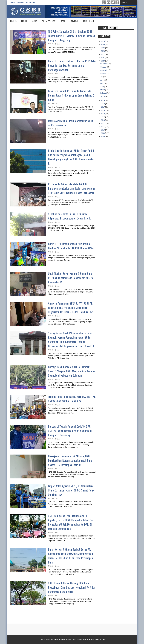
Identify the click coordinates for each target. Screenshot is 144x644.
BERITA (34, 21)
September (105, 70)
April (102, 87)
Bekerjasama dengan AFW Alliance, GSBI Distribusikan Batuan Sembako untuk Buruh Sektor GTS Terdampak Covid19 (71, 460)
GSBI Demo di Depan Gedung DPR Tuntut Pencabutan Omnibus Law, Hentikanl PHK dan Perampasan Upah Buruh (72, 587)
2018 (103, 104)
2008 (103, 136)
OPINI (63, 21)
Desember (104, 64)
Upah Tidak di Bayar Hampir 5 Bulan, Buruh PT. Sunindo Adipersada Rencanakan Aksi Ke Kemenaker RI (71, 278)
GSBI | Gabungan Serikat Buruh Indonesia (63, 639)
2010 (103, 130)
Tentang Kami (30, 2)
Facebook (117, 2)
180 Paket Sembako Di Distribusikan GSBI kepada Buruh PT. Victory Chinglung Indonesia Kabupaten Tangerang (72, 36)
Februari (104, 93)
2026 (103, 41)
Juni (102, 80)
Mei (102, 83)
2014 (103, 117)
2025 (103, 44)
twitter (113, 2)
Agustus (104, 73)
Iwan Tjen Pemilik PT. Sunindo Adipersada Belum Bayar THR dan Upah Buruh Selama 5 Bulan (71, 95)
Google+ (104, 2)
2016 (103, 110)
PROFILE (24, 21)
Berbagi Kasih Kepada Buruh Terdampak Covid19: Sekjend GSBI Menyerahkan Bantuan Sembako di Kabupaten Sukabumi (71, 371)
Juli (102, 77)
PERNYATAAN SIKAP (49, 21)
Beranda (12, 2)
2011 (103, 127)
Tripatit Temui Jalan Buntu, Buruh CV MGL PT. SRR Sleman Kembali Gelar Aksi (72, 399)
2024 (103, 48)
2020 (103, 61)
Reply (52, 44)
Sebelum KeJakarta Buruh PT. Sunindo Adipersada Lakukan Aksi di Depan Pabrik (69, 216)
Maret (103, 90)
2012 (103, 123)
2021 (103, 58)
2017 (103, 107)
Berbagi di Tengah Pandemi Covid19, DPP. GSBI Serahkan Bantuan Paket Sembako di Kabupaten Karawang (70, 431)
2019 (103, 100)
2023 (103, 51)
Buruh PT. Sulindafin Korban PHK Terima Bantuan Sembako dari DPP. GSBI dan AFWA (71, 246)
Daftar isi (21, 2)
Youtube (109, 2)
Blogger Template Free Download (94, 639)
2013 (103, 120)
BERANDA (13, 21)
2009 (103, 133)
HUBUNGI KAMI (89, 21)
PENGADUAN (74, 21)
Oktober (104, 67)
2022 (103, 54)
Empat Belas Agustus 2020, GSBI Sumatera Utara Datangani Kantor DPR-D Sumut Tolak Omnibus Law (71, 490)
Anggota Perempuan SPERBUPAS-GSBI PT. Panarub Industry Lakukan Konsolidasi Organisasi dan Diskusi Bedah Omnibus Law (70, 308)
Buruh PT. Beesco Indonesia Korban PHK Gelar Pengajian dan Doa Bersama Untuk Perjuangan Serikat (72, 65)
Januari (103, 96)
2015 (103, 114)
